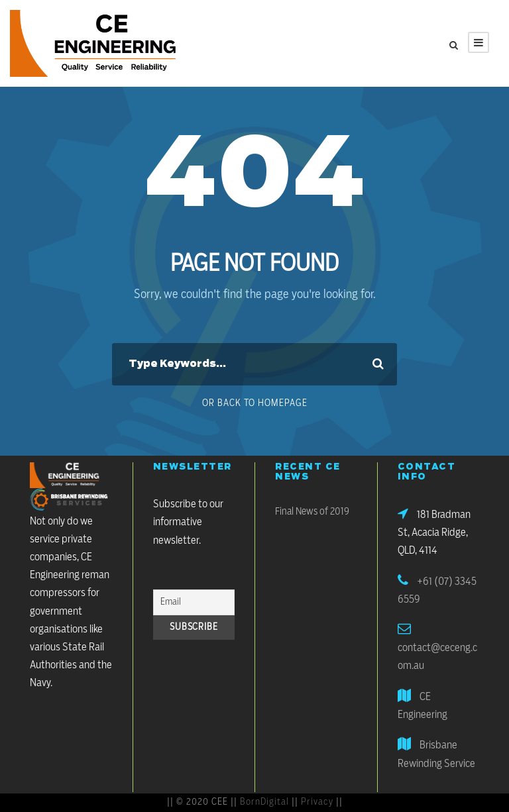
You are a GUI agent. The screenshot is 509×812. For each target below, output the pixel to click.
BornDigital (264, 802)
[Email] (194, 602)
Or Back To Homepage (255, 403)
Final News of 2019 (312, 512)
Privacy (317, 802)
